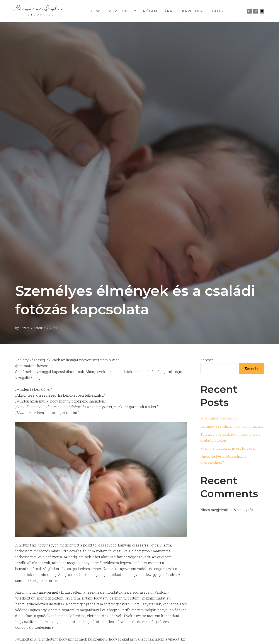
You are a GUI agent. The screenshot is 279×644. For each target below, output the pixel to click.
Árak (170, 11)
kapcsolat (194, 11)
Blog (218, 11)
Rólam (150, 11)
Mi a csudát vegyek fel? (220, 418)
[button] (122, 11)
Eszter (25, 328)
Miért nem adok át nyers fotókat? (228, 449)
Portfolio (122, 11)
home (95, 11)
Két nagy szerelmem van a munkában (232, 426)
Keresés (207, 360)
